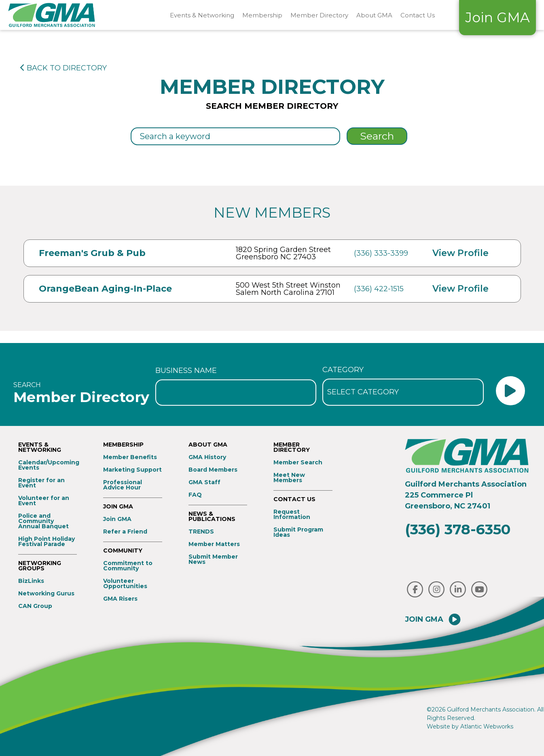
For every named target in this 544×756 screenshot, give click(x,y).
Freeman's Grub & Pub (92, 253)
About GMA (374, 15)
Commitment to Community (128, 566)
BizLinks (31, 581)
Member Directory (319, 15)
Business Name (186, 371)
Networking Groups (40, 566)
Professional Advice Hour (123, 485)
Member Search (298, 463)
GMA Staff (204, 482)
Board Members (213, 470)
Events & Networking (202, 15)
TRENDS (201, 532)
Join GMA (497, 17)
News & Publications (212, 517)
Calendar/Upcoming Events (48, 465)
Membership (262, 15)
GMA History (207, 457)
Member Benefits (130, 457)
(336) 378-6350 (458, 529)
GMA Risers (120, 599)
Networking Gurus (46, 594)
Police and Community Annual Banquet (43, 521)
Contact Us (418, 15)
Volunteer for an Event (44, 501)
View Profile (460, 253)
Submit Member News (213, 559)
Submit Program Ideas (298, 532)
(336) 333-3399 (381, 253)
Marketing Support (132, 470)
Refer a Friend (125, 532)
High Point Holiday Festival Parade (47, 542)
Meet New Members (289, 478)
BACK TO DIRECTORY (64, 68)
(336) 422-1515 (379, 289)
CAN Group (35, 606)
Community (123, 551)
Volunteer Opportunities (125, 584)
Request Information (292, 515)
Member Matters (214, 544)
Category (343, 370)
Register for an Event (41, 483)
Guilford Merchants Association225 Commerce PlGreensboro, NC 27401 (466, 495)
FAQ (195, 495)
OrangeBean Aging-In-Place (105, 289)
